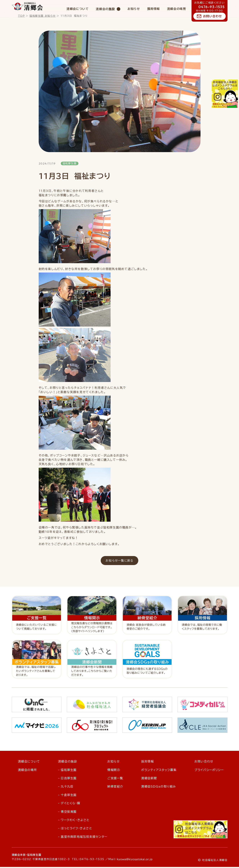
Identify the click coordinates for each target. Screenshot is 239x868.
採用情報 (153, 9)
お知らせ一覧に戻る (119, 561)
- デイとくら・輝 (69, 804)
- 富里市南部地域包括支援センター (83, 838)
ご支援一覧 (115, 779)
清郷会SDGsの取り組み (159, 788)
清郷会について (78, 9)
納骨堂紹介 (115, 788)
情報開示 (114, 771)
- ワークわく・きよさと (74, 821)
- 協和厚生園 (67, 771)
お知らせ (134, 9)
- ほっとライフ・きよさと (75, 829)
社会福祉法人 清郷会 (27, 6)
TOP (21, 16)
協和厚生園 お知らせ (43, 16)
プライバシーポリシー (209, 771)
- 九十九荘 (66, 788)
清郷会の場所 (177, 9)
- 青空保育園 (67, 813)
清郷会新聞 (149, 779)
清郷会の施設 (105, 9)
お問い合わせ (213, 16)
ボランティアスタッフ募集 (159, 771)
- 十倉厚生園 (67, 796)
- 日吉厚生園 (67, 779)
